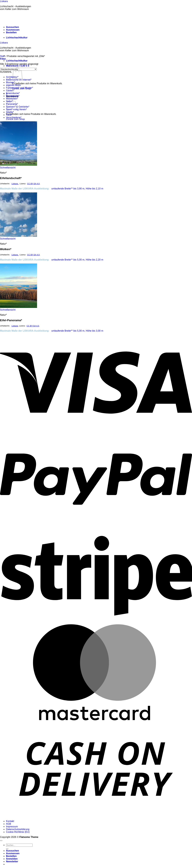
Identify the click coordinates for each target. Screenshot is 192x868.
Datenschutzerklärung (18, 829)
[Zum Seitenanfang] (1, 841)
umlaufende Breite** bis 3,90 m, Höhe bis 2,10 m (77, 189)
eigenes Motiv (13, 85)
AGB (9, 824)
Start (3, 56)
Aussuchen (12, 27)
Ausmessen (13, 30)
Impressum (12, 827)
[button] (18, 66)
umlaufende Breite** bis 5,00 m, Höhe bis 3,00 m (77, 331)
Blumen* (10, 82)
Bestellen (11, 32)
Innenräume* (13, 93)
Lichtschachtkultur (17, 38)
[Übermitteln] (7, 849)
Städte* (10, 112)
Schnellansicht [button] (8, 168)
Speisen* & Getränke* (18, 107)
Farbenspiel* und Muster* (20, 88)
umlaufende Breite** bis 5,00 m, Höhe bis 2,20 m (77, 260)
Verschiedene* (14, 117)
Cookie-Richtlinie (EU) (18, 832)
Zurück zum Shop (15, 119)
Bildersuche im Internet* (19, 80)
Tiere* (9, 115)
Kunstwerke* (13, 96)
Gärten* (10, 91)
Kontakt (10, 821)
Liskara (4, 1)
